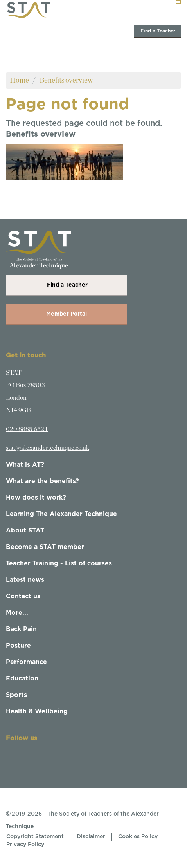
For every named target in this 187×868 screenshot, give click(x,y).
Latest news (25, 580)
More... (17, 613)
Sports (16, 695)
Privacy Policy (25, 845)
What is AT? (25, 465)
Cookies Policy (138, 837)
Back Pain (21, 629)
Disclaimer (91, 837)
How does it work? (36, 498)
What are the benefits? (42, 481)
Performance (26, 662)
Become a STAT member (45, 547)
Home (19, 80)
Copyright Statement (35, 837)
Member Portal (67, 314)
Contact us (23, 596)
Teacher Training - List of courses (59, 563)
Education (22, 679)
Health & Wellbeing (37, 711)
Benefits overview (66, 80)
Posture (18, 646)
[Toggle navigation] (178, 2)
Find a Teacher (157, 31)
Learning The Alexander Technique (61, 514)
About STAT (25, 531)
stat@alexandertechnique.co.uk (48, 448)
